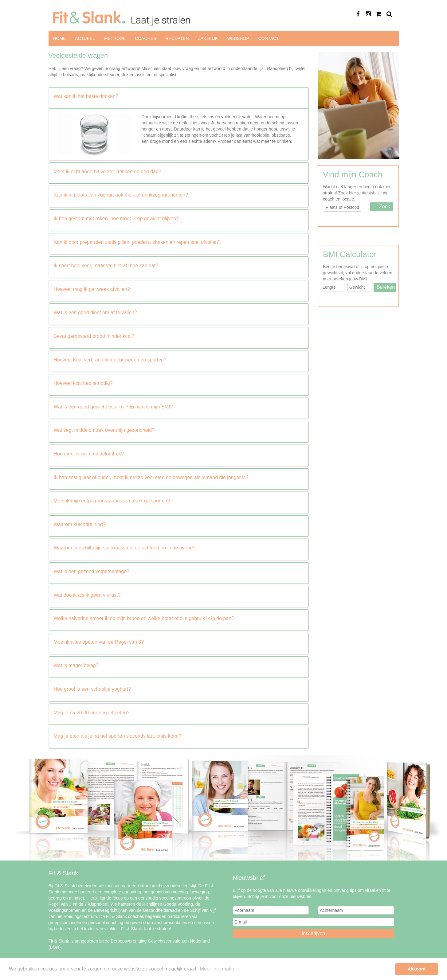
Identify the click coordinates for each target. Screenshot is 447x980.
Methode (115, 38)
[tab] (179, 98)
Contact (269, 38)
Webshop (238, 38)
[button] (179, 96)
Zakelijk (208, 38)
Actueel (85, 38)
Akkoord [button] (417, 969)
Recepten (177, 38)
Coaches (145, 38)
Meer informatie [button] (217, 969)
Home (60, 38)
